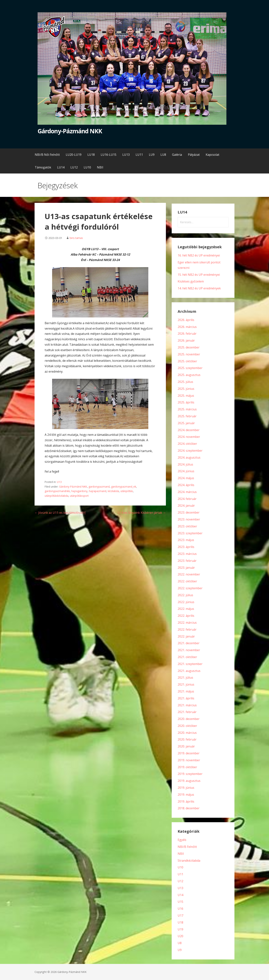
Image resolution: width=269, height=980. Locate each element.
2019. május (186, 795)
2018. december (189, 808)
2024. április (186, 485)
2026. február (187, 334)
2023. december (189, 512)
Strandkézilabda (189, 861)
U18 (180, 922)
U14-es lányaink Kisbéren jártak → (142, 513)
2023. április (186, 547)
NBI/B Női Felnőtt (47, 155)
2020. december (189, 719)
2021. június (186, 684)
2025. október (187, 361)
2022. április (186, 616)
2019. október (187, 767)
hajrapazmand (98, 491)
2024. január (186, 506)
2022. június (186, 602)
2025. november (189, 354)
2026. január (186, 340)
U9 (180, 950)
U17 (180, 916)
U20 (180, 936)
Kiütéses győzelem (191, 281)
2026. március (187, 327)
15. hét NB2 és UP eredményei (199, 275)
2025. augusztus (189, 375)
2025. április (186, 402)
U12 (180, 881)
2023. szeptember (190, 533)
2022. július (185, 595)
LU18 (91, 155)
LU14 (61, 167)
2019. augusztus (189, 781)
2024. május (186, 478)
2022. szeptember (190, 588)
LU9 (152, 155)
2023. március (187, 554)
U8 (180, 943)
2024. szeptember (190, 451)
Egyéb (182, 840)
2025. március (187, 409)
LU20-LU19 (74, 155)
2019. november (189, 760)
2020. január (186, 746)
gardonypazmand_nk (124, 487)
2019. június (186, 788)
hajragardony (79, 491)
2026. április (186, 320)
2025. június (186, 389)
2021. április (186, 698)
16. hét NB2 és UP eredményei (199, 255)
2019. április (186, 801)
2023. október (187, 526)
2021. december (189, 643)
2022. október (187, 581)
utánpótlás (127, 491)
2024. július (185, 464)
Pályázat (194, 155)
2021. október (187, 657)
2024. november (189, 437)
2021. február (187, 712)
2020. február (187, 739)
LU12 (74, 167)
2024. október (187, 444)
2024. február (187, 499)
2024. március (187, 492)
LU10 (87, 167)
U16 (180, 909)
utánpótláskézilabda (57, 496)
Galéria (177, 155)
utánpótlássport (79, 496)
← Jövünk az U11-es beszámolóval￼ (60, 513)
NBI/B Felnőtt (187, 847)
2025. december (189, 347)
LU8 (163, 155)
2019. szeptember (190, 774)
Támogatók (43, 167)
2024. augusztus (189, 457)
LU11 (139, 155)
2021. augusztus (189, 671)
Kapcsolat (212, 155)
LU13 (126, 155)
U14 (180, 895)
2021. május (186, 691)
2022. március (187, 623)
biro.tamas (76, 238)
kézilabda (113, 491)
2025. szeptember (190, 368)
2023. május (186, 540)
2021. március (187, 705)
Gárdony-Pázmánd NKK (70, 131)
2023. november (189, 519)
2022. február (187, 629)
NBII (100, 167)
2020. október (187, 726)
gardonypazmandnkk (57, 491)
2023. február (187, 561)
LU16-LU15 (109, 155)
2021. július (185, 678)
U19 (180, 929)
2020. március (187, 733)
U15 (180, 902)
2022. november (189, 574)
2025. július (185, 382)
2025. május (186, 396)
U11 (180, 874)
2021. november (189, 650)
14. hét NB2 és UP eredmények (199, 288)
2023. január (186, 568)
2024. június (186, 471)
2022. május (186, 609)
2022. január (186, 636)
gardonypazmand (99, 487)
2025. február (187, 416)
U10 (180, 867)
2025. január (186, 423)
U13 (59, 482)
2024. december (189, 430)
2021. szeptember (190, 664)
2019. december (189, 753)
